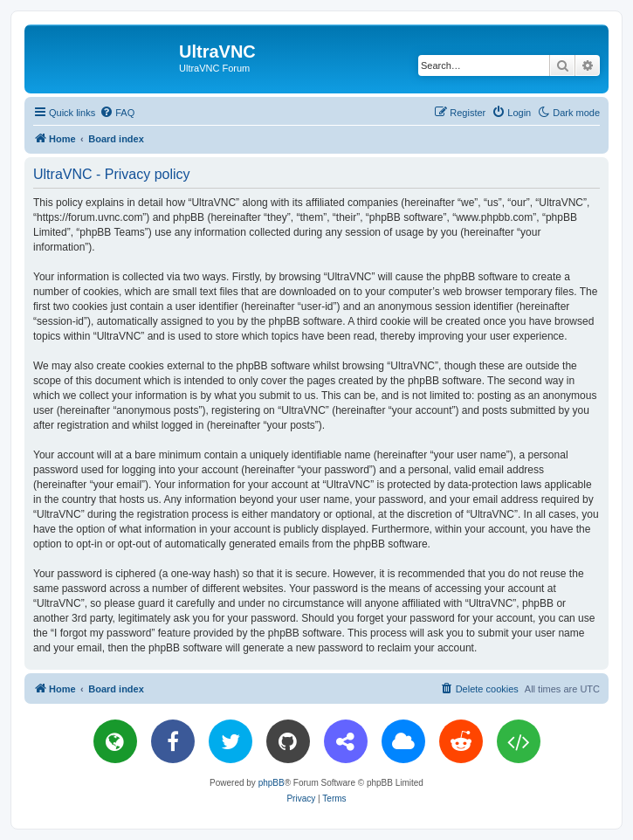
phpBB (272, 783)
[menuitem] (117, 113)
